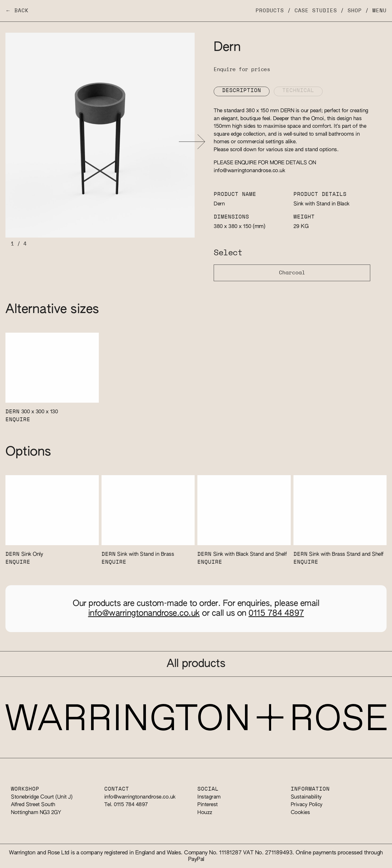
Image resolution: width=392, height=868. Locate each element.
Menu (379, 11)
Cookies (300, 813)
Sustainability (306, 797)
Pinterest (208, 805)
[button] (192, 142)
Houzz (205, 813)
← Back (17, 11)
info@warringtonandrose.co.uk (249, 171)
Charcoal (292, 273)
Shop (355, 11)
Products (270, 11)
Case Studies (316, 11)
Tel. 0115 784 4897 (126, 805)
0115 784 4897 (276, 614)
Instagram (209, 797)
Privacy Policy (307, 805)
